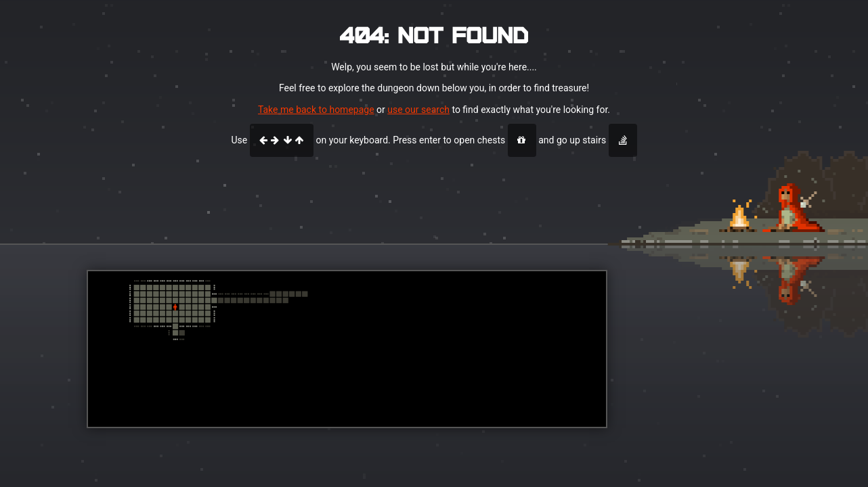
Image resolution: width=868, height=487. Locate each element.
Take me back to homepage (316, 110)
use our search (418, 110)
